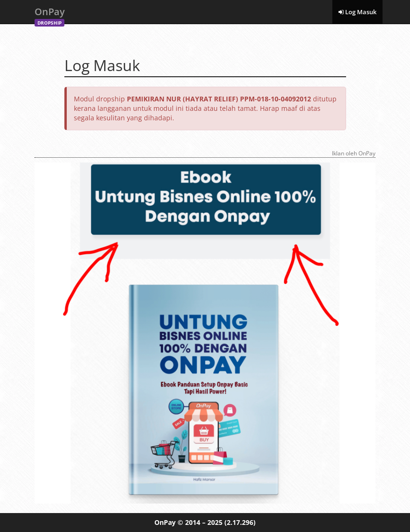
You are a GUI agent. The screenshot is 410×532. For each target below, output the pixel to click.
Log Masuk (357, 12)
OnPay (50, 14)
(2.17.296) (240, 522)
